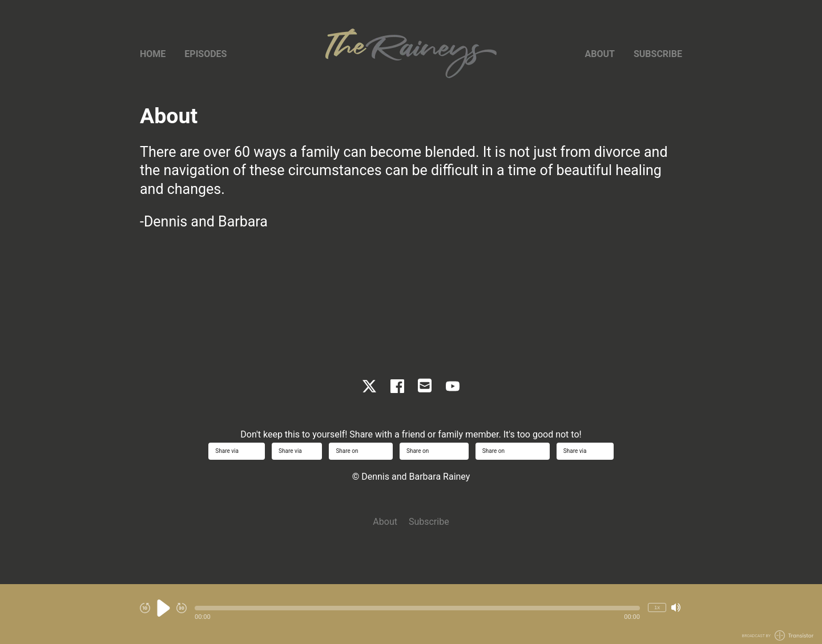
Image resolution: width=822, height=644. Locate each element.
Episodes (205, 54)
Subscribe (658, 54)
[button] (417, 608)
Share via (237, 451)
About (600, 54)
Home (153, 54)
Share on (361, 451)
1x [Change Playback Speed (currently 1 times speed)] (657, 607)
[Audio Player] (411, 614)
